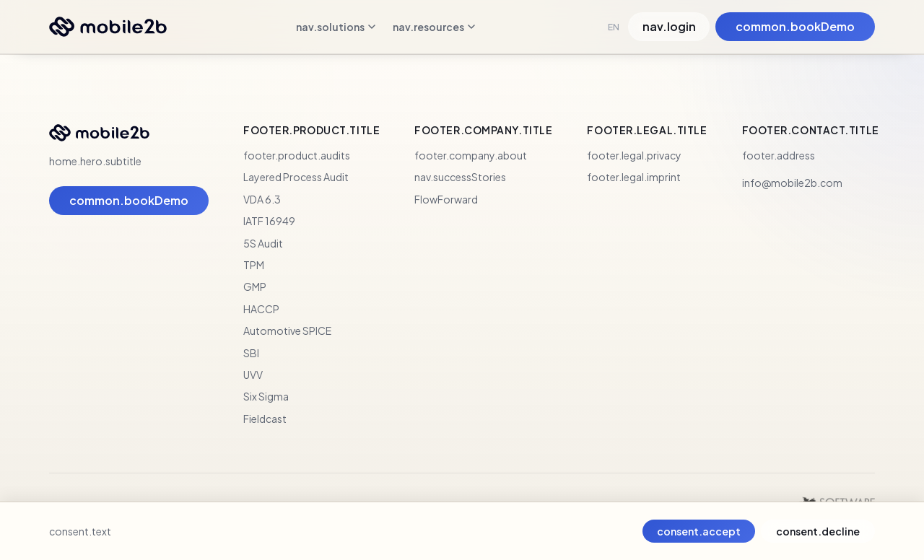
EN (614, 27)
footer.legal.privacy (634, 155)
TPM (254, 265)
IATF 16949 (269, 221)
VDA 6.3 (262, 199)
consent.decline (818, 531)
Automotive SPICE (287, 331)
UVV (253, 375)
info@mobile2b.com (792, 183)
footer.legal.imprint (634, 177)
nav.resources (434, 27)
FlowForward (446, 199)
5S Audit (263, 243)
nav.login (669, 26)
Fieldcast (265, 419)
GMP (255, 286)
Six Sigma (266, 396)
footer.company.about (471, 155)
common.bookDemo (795, 26)
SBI (251, 353)
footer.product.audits (297, 155)
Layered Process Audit (296, 177)
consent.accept (699, 531)
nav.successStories (460, 177)
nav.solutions (336, 27)
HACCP (261, 309)
